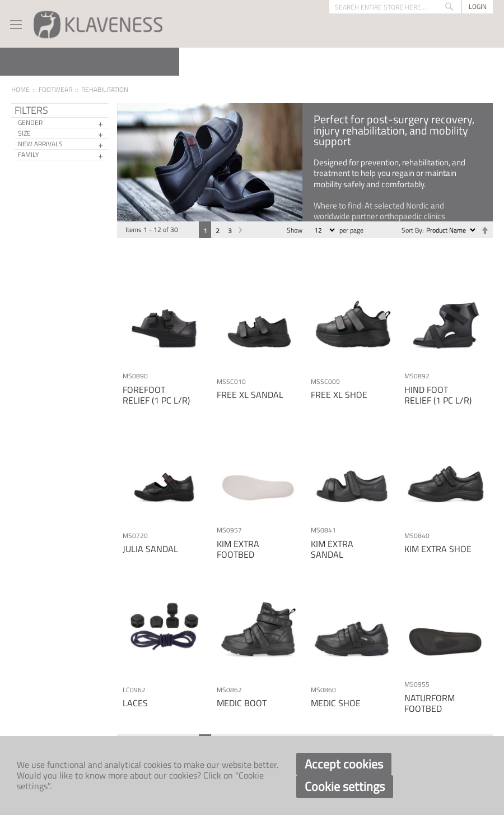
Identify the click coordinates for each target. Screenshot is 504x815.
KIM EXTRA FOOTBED (238, 549)
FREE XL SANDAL (250, 395)
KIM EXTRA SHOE (438, 549)
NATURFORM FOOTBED (430, 703)
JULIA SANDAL (150, 549)
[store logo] (98, 24)
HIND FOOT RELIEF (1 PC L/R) (438, 395)
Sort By (412, 230)
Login (478, 6)
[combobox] (395, 7)
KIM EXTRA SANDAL (332, 549)
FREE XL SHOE (339, 395)
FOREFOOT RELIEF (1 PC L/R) (156, 395)
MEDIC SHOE (336, 703)
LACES (135, 703)
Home (20, 89)
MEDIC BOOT (242, 703)
